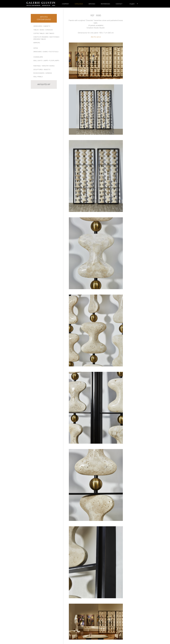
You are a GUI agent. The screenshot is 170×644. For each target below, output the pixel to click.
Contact (119, 4)
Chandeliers (38, 57)
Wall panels (38, 77)
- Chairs (45, 52)
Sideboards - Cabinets (42, 26)
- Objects (47, 69)
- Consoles (49, 30)
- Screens (48, 73)
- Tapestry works (48, 66)
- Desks (42, 30)
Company (65, 4)
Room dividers (39, 73)
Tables (36, 30)
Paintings (37, 66)
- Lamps (45, 60)
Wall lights (38, 60)
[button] (132, 4)
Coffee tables (39, 33)
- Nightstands (54, 37)
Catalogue (79, 4)
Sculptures (38, 69)
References (105, 4)
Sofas (36, 48)
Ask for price (96, 37)
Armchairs (37, 52)
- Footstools (53, 52)
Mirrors (37, 43)
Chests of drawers (41, 37)
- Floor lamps (54, 60)
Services (92, 4)
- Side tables (49, 33)
